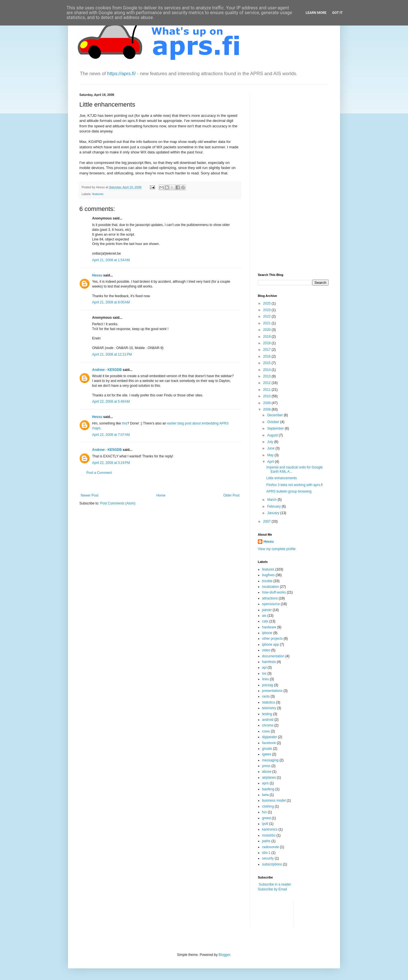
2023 (267, 310)
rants (266, 696)
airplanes (269, 778)
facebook (269, 743)
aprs (265, 783)
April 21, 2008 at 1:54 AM (111, 260)
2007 (267, 521)
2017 (267, 350)
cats (265, 621)
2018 (267, 343)
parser (267, 610)
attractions (270, 598)
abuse (267, 772)
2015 (267, 363)
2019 (267, 337)
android (268, 720)
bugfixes (268, 575)
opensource (271, 604)
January (274, 513)
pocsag (268, 685)
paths (266, 841)
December (276, 415)
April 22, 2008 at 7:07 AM (111, 435)
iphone (267, 633)
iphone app (270, 645)
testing (267, 714)
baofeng (268, 789)
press (266, 766)
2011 (267, 390)
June (271, 448)
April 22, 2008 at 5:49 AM (111, 402)
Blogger (224, 955)
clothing (268, 806)
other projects (272, 639)
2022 (267, 316)
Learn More (316, 13)
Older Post (231, 495)
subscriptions (272, 864)
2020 (267, 330)
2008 (267, 409)
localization (270, 587)
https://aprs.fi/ (121, 74)
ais (264, 616)
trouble (267, 581)
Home (161, 495)
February (274, 506)
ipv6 (265, 824)
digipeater (270, 737)
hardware (269, 627)
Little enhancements (281, 478)
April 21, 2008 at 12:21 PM (112, 354)
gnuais (267, 749)
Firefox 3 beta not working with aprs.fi (295, 485)
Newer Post (90, 495)
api (264, 668)
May (271, 455)
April (271, 462)
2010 (267, 396)
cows (266, 731)
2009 (267, 403)
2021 (267, 323)
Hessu (97, 275)
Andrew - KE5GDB (107, 370)
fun (264, 812)
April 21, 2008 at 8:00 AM (111, 302)
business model (274, 801)
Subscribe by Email (272, 889)
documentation (273, 656)
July (271, 442)
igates (267, 754)
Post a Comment (99, 473)
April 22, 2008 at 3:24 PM (111, 463)
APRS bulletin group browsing (289, 491)
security (268, 858)
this (125, 423)
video (266, 650)
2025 (267, 303)
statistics (269, 702)
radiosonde (270, 847)
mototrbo (269, 835)
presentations (272, 691)
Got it (337, 13)
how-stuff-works (274, 592)
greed (266, 818)
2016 (267, 356)
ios (264, 673)
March (272, 500)
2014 (267, 370)
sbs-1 (266, 853)
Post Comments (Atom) (118, 503)
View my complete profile (277, 549)
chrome (268, 725)
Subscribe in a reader (275, 884)
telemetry (269, 708)
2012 (267, 383)
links (265, 679)
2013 (267, 376)
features (98, 194)
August (273, 435)
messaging (270, 760)
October (274, 422)
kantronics (270, 829)
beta (265, 795)
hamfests (269, 662)
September (276, 428)
